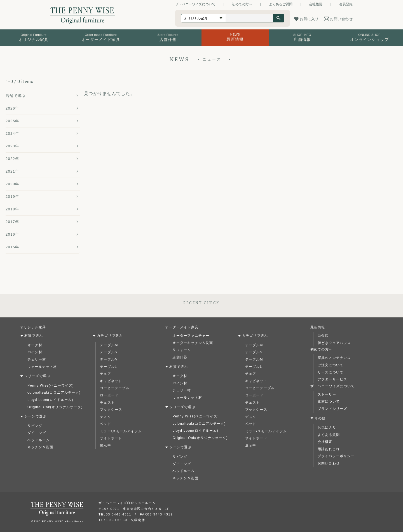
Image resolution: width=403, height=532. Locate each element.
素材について (329, 401)
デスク (106, 417)
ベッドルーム (38, 440)
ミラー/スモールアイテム (121, 431)
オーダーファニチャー (191, 336)
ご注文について (331, 365)
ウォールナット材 (42, 367)
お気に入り (327, 428)
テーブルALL (111, 345)
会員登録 (346, 4)
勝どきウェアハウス (334, 343)
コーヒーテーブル (115, 388)
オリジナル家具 (33, 327)
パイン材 (35, 352)
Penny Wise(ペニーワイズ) (51, 385)
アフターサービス (332, 379)
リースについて (331, 372)
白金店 (323, 336)
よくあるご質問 (281, 4)
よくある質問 (329, 435)
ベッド (106, 424)
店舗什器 (180, 357)
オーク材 (35, 345)
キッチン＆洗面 (40, 447)
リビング (35, 426)
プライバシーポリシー (336, 456)
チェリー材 (37, 359)
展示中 (106, 445)
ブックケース (111, 410)
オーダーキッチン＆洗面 (193, 343)
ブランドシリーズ (332, 409)
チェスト (107, 403)
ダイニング (37, 433)
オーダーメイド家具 (182, 327)
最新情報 (318, 327)
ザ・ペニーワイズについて (195, 4)
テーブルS (109, 352)
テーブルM (109, 359)
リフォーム (182, 350)
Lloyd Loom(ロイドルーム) (50, 400)
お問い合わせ (329, 463)
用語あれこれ (329, 449)
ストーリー (327, 394)
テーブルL (108, 367)
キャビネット (111, 381)
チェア (106, 374)
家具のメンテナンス (334, 358)
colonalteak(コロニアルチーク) (54, 392)
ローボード (109, 395)
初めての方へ (242, 4)
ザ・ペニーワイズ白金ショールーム (127, 503)
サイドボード (111, 438)
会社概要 (316, 4)
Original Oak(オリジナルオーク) (55, 407)
